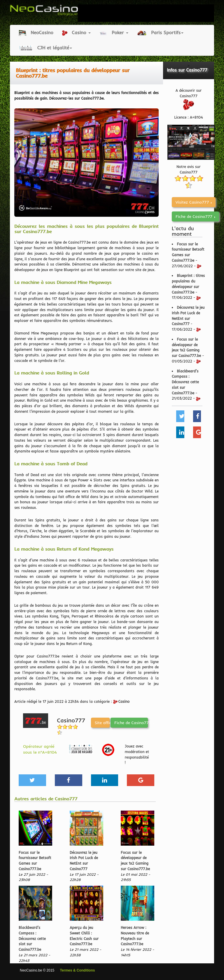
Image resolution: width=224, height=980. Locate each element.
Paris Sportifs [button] (160, 33)
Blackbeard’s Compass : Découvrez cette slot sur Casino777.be (32, 939)
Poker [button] (114, 33)
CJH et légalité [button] (45, 48)
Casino (124, 701)
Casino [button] (76, 33)
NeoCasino (36, 33)
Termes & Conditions (78, 970)
